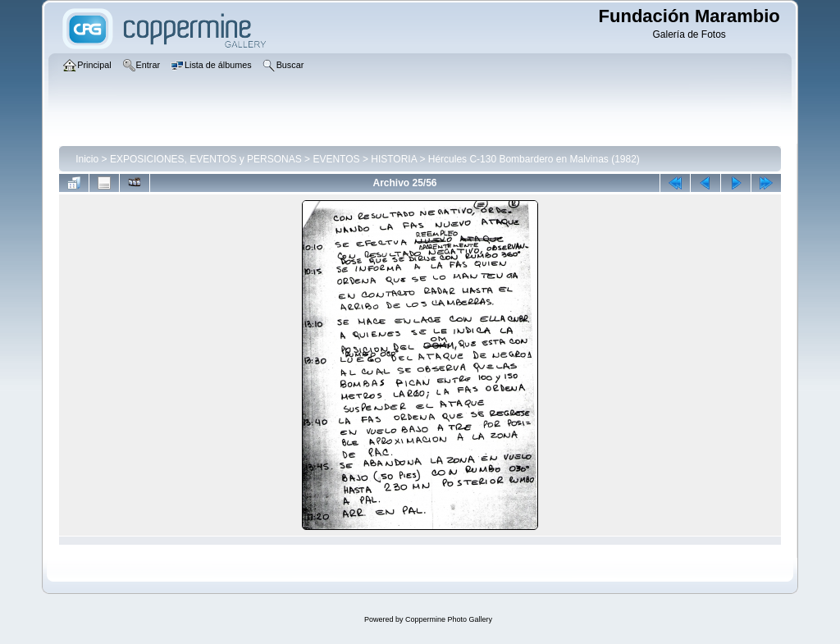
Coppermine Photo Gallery (449, 619)
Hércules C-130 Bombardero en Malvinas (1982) (534, 159)
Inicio (87, 159)
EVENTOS (336, 159)
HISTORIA (394, 159)
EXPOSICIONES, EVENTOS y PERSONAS (206, 159)
